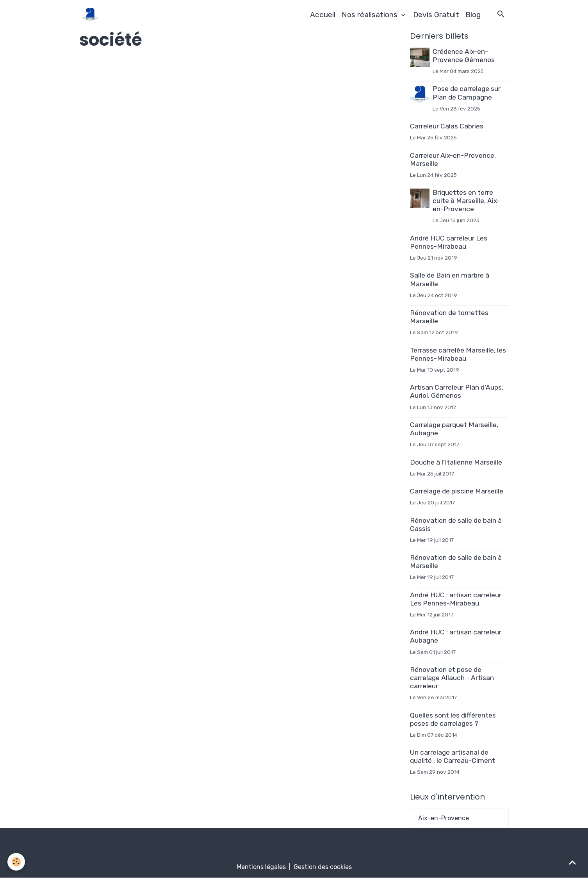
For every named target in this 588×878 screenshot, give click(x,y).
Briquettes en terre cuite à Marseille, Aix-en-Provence (466, 201)
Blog (473, 15)
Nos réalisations (371, 15)
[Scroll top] (572, 862)
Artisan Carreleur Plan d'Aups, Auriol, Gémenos (457, 391)
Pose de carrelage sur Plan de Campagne (467, 93)
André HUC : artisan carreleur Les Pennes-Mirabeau (456, 599)
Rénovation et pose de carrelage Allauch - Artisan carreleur (452, 678)
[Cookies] (17, 862)
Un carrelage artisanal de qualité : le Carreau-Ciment (453, 756)
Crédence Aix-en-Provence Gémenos (464, 56)
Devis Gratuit (436, 15)
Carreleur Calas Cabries (447, 126)
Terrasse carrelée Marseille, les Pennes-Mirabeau (458, 354)
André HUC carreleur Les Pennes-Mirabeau (449, 242)
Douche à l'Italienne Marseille (456, 462)
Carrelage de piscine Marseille (457, 491)
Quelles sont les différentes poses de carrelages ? (453, 719)
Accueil (323, 15)
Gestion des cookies (323, 867)
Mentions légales (261, 867)
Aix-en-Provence (444, 818)
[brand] (91, 15)
